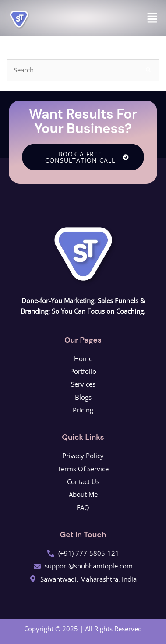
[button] (152, 18)
